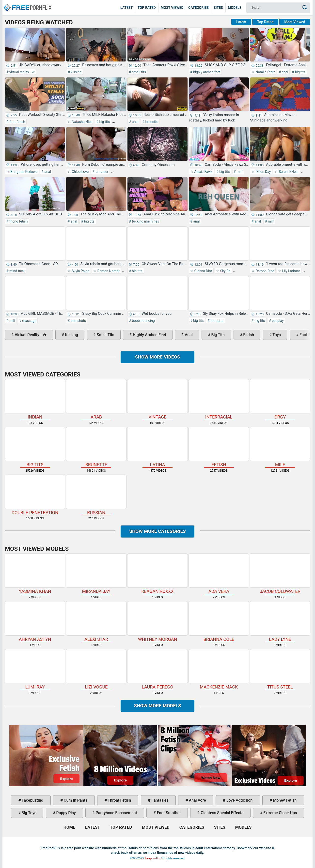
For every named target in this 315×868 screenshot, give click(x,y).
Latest (126, 8)
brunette (151, 122)
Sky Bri (225, 271)
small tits (139, 72)
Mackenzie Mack (219, 669)
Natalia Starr (265, 72)
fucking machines (145, 221)
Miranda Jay (96, 574)
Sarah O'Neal (288, 172)
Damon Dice (264, 271)
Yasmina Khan (35, 574)
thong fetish (18, 221)
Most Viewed (172, 8)
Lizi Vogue (96, 669)
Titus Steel (280, 669)
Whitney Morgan (157, 621)
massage (29, 321)
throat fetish (119, 800)
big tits (300, 72)
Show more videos (158, 357)
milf (239, 172)
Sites (218, 8)
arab (96, 399)
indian (35, 399)
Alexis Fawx (203, 172)
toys (276, 335)
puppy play (66, 813)
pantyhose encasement (116, 813)
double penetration (35, 495)
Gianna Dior (203, 271)
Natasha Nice (82, 122)
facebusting (32, 800)
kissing (76, 72)
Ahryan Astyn (35, 621)
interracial (219, 399)
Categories (198, 8)
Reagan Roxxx (157, 574)
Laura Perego (157, 669)
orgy (280, 399)
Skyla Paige (80, 271)
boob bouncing (143, 321)
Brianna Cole (219, 621)
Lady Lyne (280, 621)
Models (235, 8)
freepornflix (152, 858)
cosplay (277, 321)
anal (284, 72)
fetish (248, 335)
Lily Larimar (291, 271)
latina (157, 447)
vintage (157, 399)
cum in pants (75, 800)
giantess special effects (221, 813)
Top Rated (147, 8)
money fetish (284, 800)
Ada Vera (219, 574)
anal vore (197, 800)
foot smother (168, 813)
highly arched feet (206, 72)
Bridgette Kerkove (24, 172)
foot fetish (17, 122)
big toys (28, 813)
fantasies (159, 800)
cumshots (78, 321)
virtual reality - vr (22, 72)
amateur (102, 172)
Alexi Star (96, 621)
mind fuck (17, 271)
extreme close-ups (280, 813)
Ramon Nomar (108, 271)
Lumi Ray (35, 669)
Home (27, 4)
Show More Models (157, 706)
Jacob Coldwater (280, 574)
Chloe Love (80, 172)
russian (96, 495)
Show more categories (157, 531)
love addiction (239, 800)
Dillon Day (263, 172)
